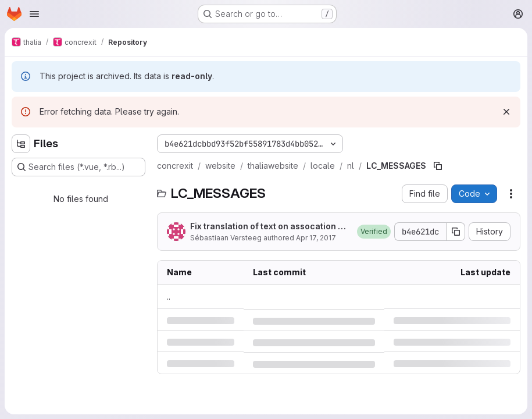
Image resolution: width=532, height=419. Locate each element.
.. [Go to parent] (169, 297)
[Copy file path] (438, 166)
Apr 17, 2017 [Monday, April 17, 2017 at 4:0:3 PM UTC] (316, 238)
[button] (374, 232)
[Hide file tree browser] (21, 144)
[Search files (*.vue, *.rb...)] (78, 167)
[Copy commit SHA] (456, 232)
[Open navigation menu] (34, 14)
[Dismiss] (506, 112)
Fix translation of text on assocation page (269, 227)
